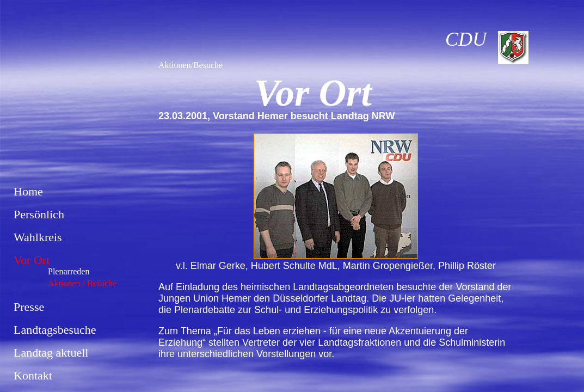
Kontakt (33, 375)
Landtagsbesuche (55, 330)
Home (28, 191)
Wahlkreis (38, 237)
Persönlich (39, 214)
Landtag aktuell (51, 353)
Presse (29, 307)
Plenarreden (69, 271)
